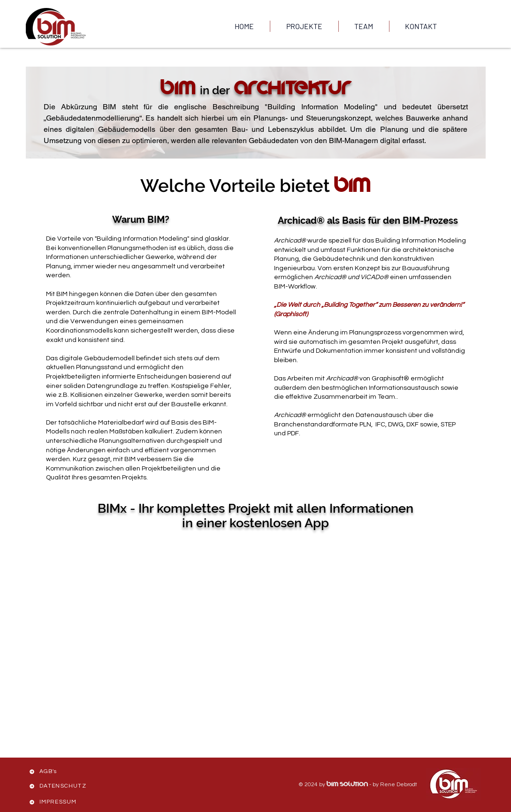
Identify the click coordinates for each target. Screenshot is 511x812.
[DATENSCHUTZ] (61, 786)
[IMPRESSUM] (61, 802)
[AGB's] (61, 771)
